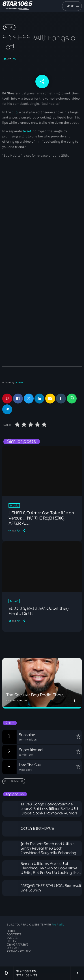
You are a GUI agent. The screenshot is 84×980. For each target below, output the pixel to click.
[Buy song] (77, 737)
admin (19, 382)
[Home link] (17, 6)
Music (9, 27)
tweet (27, 131)
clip (15, 112)
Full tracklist (14, 781)
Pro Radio (58, 925)
